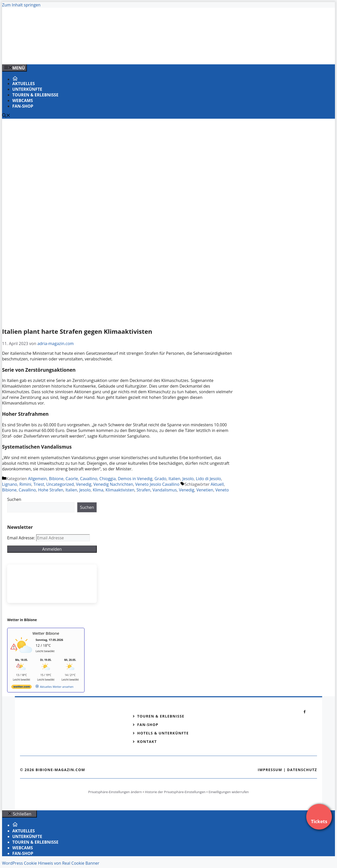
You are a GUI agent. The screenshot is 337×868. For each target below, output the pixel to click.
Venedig (84, 484)
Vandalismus (165, 490)
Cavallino (88, 479)
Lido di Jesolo (208, 479)
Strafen (143, 490)
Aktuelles (24, 84)
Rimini (25, 484)
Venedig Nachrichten (113, 484)
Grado (160, 479)
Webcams (23, 100)
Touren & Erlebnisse (35, 95)
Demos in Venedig (135, 479)
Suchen (14, 499)
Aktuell (217, 484)
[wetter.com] (22, 688)
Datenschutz (302, 770)
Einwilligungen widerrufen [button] (229, 792)
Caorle (72, 479)
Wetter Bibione (46, 633)
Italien (174, 479)
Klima (98, 490)
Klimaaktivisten (120, 490)
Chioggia (108, 479)
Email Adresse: (22, 538)
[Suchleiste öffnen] (6, 116)
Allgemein (37, 479)
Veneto (222, 490)
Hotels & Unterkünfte (163, 733)
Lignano (10, 484)
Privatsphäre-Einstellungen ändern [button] (115, 792)
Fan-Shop (23, 106)
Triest (39, 484)
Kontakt (147, 741)
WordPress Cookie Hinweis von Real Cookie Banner (51, 863)
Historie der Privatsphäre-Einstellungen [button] (175, 792)
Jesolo (188, 479)
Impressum (270, 770)
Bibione (56, 479)
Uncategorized (60, 484)
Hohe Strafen (51, 490)
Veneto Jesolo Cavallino (157, 484)
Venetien (205, 490)
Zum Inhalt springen (21, 5)
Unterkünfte (27, 89)
